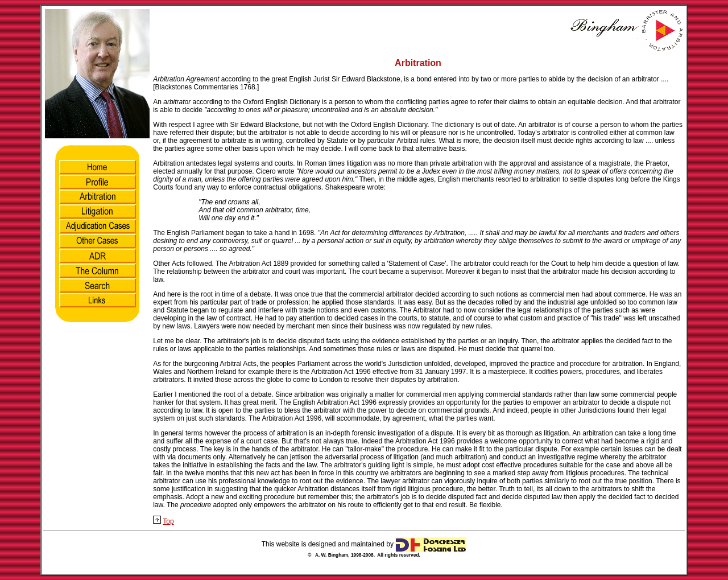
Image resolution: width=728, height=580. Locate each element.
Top (168, 521)
